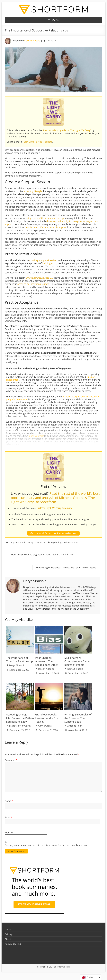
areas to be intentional (33, 284)
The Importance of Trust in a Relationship (19, 659)
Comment (11, 760)
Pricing (8, 934)
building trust (49, 263)
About (8, 939)
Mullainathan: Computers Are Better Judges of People (77, 661)
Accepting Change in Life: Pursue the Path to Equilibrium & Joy (20, 718)
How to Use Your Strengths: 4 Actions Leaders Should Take (41, 555)
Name (9, 801)
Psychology (57, 542)
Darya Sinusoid (32, 41)
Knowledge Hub (13, 944)
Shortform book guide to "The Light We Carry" (67, 130)
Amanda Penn (75, 726)
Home (8, 929)
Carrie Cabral (45, 726)
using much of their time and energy (45, 218)
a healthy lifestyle (33, 191)
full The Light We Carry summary (55, 508)
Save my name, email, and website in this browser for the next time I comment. (46, 845)
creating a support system (43, 260)
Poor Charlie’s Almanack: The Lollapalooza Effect (46, 661)
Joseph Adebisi (46, 669)
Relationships (71, 542)
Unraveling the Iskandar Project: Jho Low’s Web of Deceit (67, 568)
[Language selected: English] (91, 977)
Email (9, 817)
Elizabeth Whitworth (20, 726)
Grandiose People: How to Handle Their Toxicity (47, 718)
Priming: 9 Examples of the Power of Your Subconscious (78, 718)
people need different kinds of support (45, 227)
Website (9, 833)
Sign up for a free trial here (38, 142)
